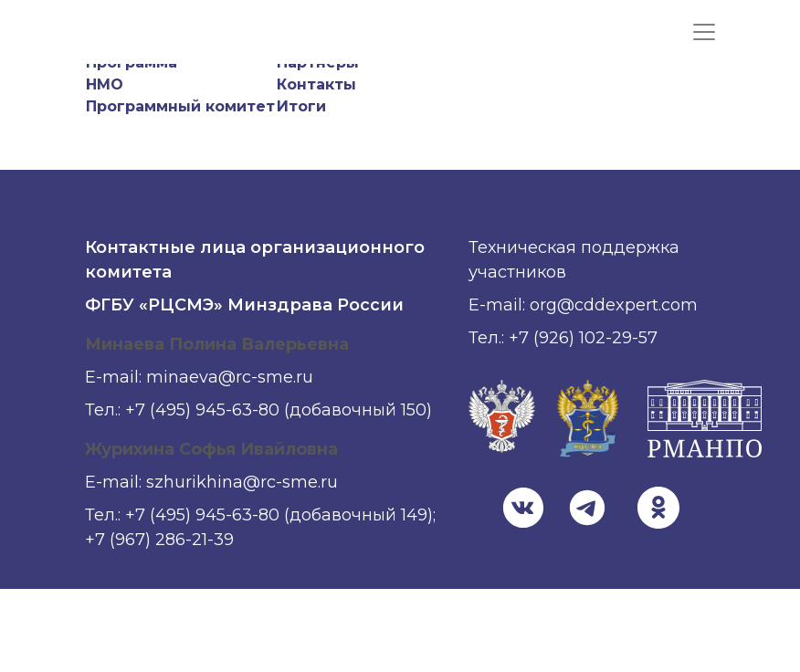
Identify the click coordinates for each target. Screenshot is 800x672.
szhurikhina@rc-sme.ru (242, 482)
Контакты (316, 84)
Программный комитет (180, 106)
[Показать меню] (704, 32)
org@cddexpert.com (614, 305)
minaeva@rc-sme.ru (230, 377)
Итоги (301, 106)
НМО (105, 84)
